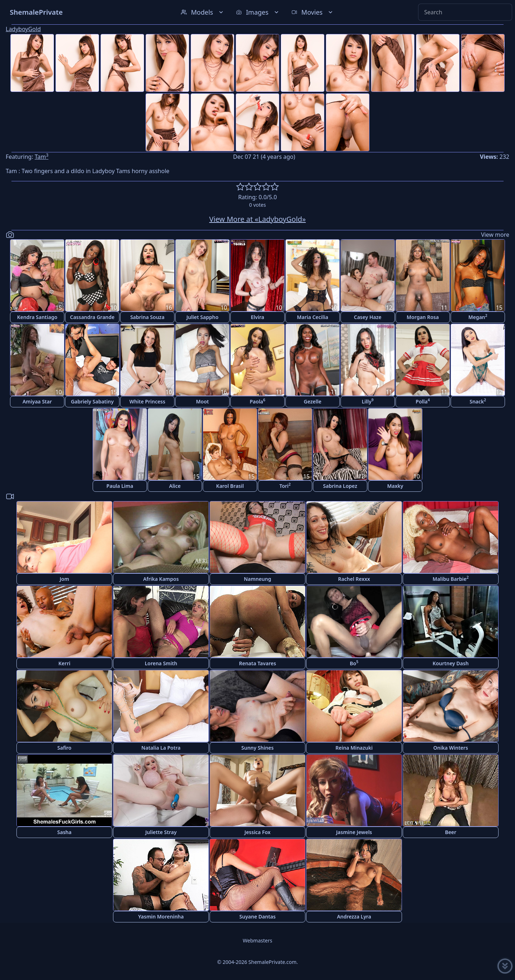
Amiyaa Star (37, 401)
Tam (41, 157)
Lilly (367, 401)
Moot (202, 401)
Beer (451, 832)
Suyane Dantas (257, 917)
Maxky (395, 486)
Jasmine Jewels (354, 832)
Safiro (64, 748)
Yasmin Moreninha (161, 917)
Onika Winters (450, 748)
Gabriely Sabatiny (92, 401)
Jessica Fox (258, 832)
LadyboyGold (23, 29)
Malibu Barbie (451, 579)
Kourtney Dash (451, 663)
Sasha (64, 832)
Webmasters (257, 940)
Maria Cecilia (312, 317)
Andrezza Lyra (354, 917)
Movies (313, 12)
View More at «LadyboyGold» (257, 219)
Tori (285, 486)
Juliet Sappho (202, 317)
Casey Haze (368, 317)
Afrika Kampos (161, 579)
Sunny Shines (257, 748)
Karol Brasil (230, 486)
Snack (478, 401)
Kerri (64, 663)
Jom (64, 579)
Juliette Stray (161, 832)
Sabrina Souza (147, 317)
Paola (257, 401)
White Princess (147, 401)
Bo (354, 663)
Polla (423, 401)
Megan (478, 317)
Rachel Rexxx (354, 579)
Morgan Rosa (423, 317)
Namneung (257, 579)
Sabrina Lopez (340, 486)
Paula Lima (120, 486)
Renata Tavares (257, 663)
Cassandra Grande (92, 317)
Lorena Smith (161, 663)
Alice (175, 486)
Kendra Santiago (37, 317)
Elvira (257, 317)
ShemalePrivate (36, 12)
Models (203, 12)
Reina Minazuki (354, 748)
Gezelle (312, 401)
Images (258, 12)
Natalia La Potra (161, 748)
